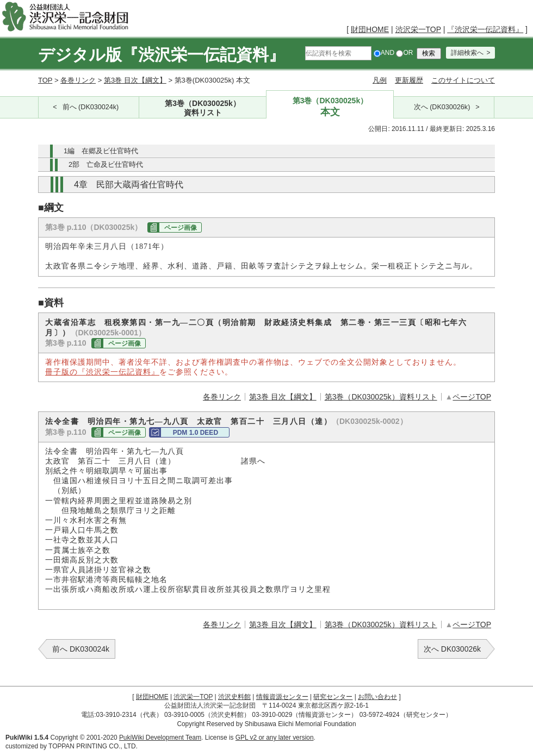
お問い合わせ (377, 697)
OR (404, 53)
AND (384, 53)
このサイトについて (463, 80)
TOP (45, 80)
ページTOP (472, 397)
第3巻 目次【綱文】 (135, 80)
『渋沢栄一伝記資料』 (485, 29)
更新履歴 (409, 80)
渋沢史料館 (234, 697)
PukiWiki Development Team (160, 738)
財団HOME (370, 29)
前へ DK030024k (81, 649)
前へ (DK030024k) (91, 107)
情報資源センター (282, 697)
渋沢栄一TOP (418, 29)
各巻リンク (78, 80)
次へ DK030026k (452, 649)
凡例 (380, 80)
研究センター (333, 697)
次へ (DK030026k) (442, 107)
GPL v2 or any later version (275, 738)
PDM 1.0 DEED (196, 433)
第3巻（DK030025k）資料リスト (381, 397)
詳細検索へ (467, 53)
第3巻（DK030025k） (203, 108)
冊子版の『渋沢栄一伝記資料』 (102, 372)
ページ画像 (181, 228)
